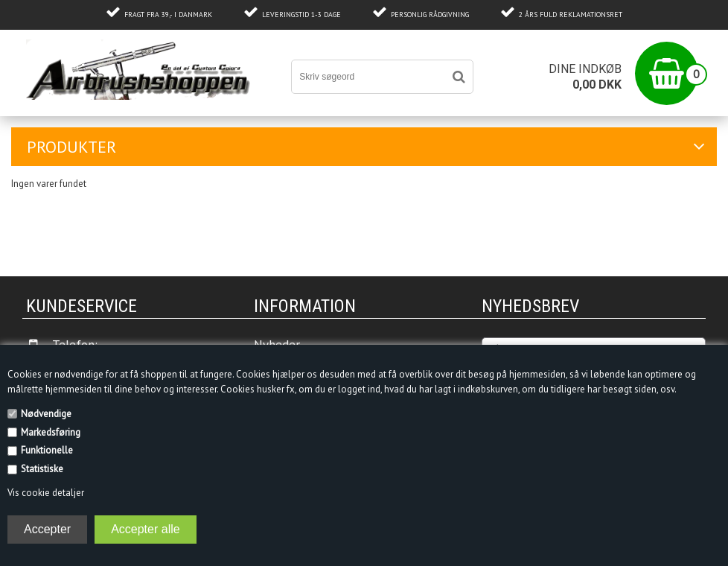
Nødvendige (46, 414)
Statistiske (42, 469)
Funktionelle (47, 450)
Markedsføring (51, 432)
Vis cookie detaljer (46, 493)
